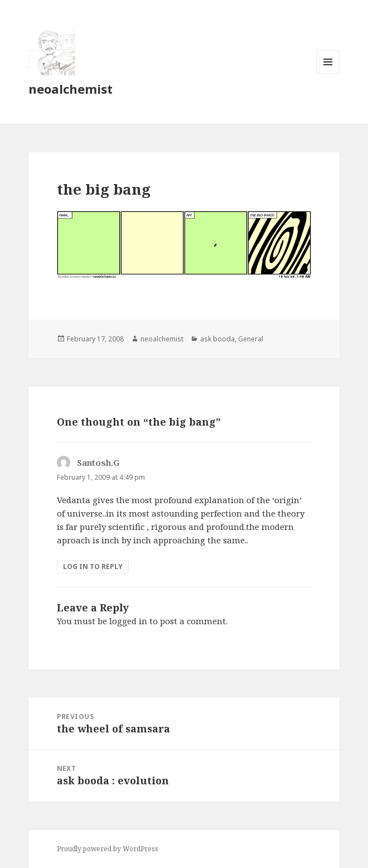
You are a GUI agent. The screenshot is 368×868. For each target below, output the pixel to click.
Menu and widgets (328, 73)
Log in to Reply (93, 566)
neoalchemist (71, 89)
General (251, 339)
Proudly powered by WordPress (108, 849)
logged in (128, 621)
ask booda (217, 339)
